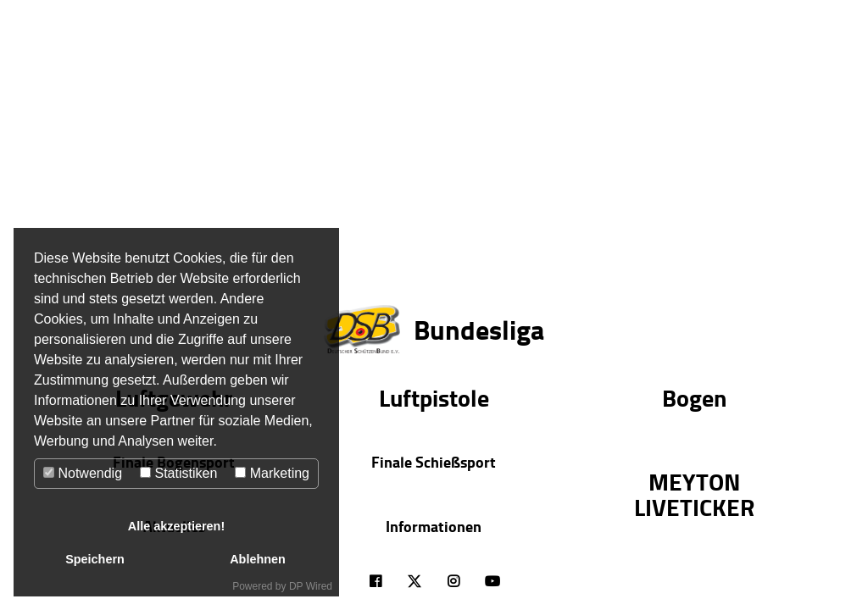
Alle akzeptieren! (176, 526)
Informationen (434, 526)
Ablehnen (258, 559)
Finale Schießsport (434, 462)
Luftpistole (434, 397)
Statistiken (178, 473)
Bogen (694, 397)
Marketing (272, 473)
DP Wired (311, 586)
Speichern (95, 559)
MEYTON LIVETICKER (694, 494)
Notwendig (83, 473)
